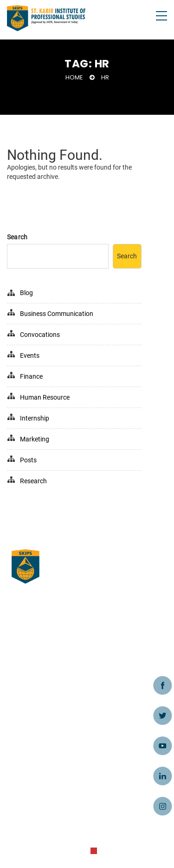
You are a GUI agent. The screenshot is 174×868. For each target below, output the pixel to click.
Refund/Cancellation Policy (54, 726)
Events (30, 355)
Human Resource (45, 397)
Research (33, 481)
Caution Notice (35, 698)
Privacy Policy (33, 712)
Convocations (40, 335)
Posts (28, 460)
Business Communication (57, 314)
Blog (26, 293)
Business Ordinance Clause (54, 642)
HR (105, 77)
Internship (35, 418)
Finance (31, 376)
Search (17, 237)
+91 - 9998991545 (39, 808)
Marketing (35, 439)
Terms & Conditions (42, 670)
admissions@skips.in (45, 794)
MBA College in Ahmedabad (55, 656)
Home (74, 77)
